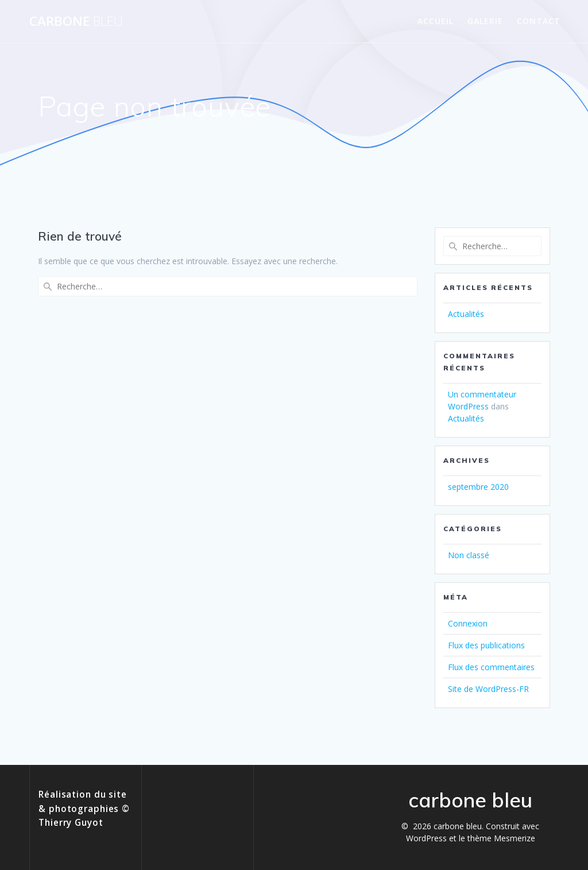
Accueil (436, 21)
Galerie (485, 21)
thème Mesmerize (501, 838)
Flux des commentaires (491, 667)
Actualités (466, 314)
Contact (539, 21)
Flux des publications (486, 645)
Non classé (469, 555)
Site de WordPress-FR (488, 689)
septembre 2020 (478, 487)
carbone (76, 21)
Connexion (468, 623)
